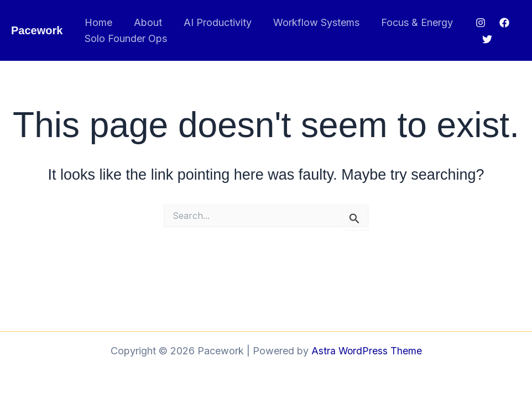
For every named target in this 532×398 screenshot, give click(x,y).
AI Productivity (213, 22)
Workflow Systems (310, 22)
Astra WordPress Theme (367, 351)
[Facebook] (503, 23)
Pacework (37, 30)
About (145, 22)
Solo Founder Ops (125, 38)
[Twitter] (487, 39)
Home (97, 22)
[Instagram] (479, 23)
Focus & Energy (409, 22)
